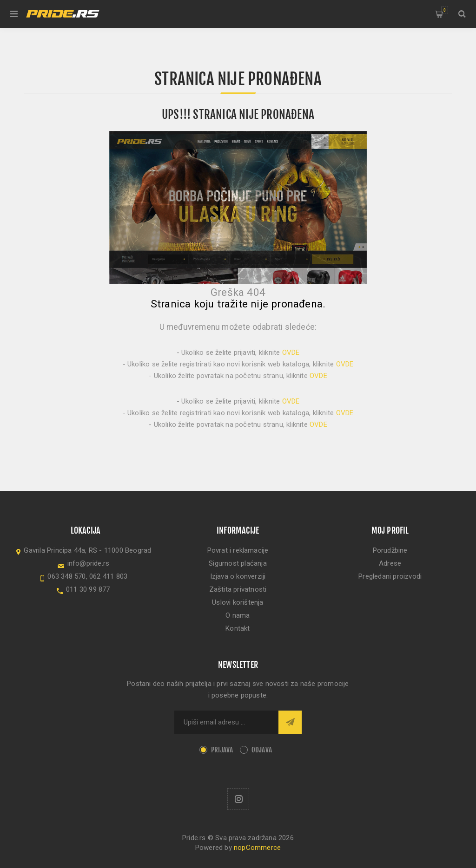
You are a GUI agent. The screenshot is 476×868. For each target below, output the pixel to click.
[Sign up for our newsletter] (226, 722)
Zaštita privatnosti (238, 589)
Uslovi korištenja (238, 602)
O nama (238, 615)
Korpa (445, 10)
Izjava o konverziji (238, 576)
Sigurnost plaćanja (238, 563)
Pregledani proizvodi (390, 576)
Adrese (390, 563)
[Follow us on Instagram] (238, 799)
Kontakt (238, 628)
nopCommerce (257, 848)
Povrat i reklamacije (238, 550)
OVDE (291, 352)
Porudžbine (390, 550)
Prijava (222, 750)
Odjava (262, 750)
